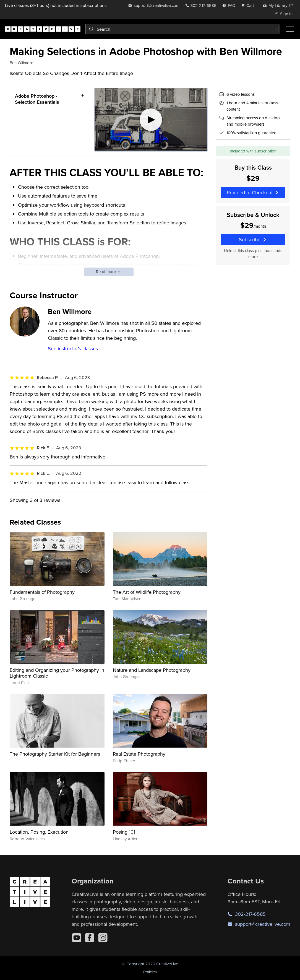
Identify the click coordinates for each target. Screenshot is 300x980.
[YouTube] (77, 938)
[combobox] (183, 29)
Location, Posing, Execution (39, 832)
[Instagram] (103, 938)
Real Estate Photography (139, 754)
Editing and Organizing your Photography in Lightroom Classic (57, 673)
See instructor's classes (73, 348)
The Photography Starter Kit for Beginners (55, 754)
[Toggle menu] (290, 29)
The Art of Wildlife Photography (147, 592)
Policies (150, 972)
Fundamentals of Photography (42, 592)
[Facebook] (90, 938)
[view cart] (249, 5)
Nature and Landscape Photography (152, 670)
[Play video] (151, 120)
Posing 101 (124, 832)
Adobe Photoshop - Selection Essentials (37, 99)
